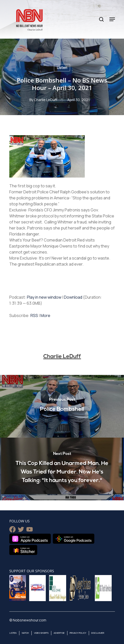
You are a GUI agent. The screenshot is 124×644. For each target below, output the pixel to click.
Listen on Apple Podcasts (30, 539)
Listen (62, 68)
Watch (25, 633)
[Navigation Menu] (112, 19)
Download (73, 297)
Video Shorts (41, 633)
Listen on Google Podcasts (74, 539)
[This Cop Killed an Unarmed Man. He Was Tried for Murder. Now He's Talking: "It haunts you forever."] (62, 469)
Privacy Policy (78, 633)
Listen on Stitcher (23, 550)
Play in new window (44, 297)
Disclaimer (98, 633)
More (45, 315)
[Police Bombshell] (62, 406)
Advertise (59, 633)
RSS (34, 315)
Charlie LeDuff (46, 100)
